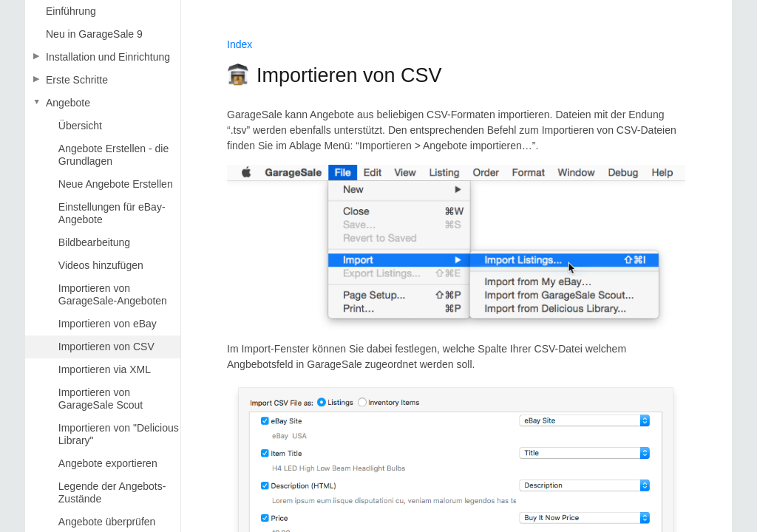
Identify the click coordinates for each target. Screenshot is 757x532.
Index (240, 44)
